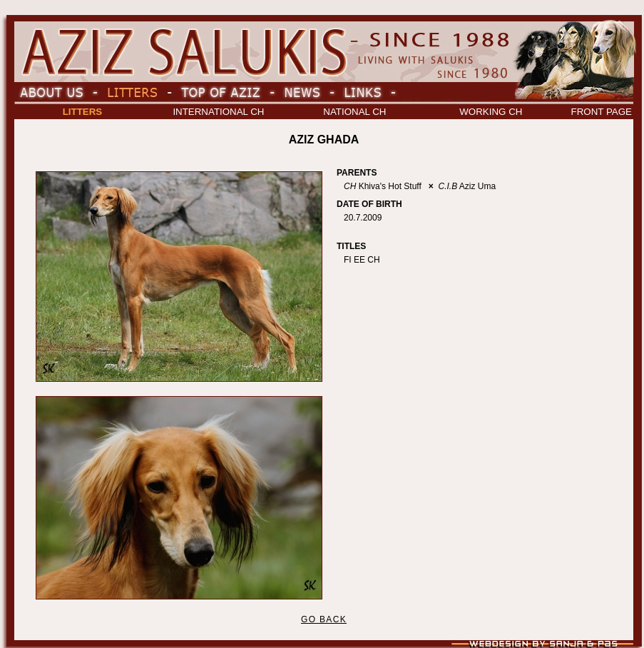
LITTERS (83, 112)
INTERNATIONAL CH (218, 112)
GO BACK (324, 619)
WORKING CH (491, 112)
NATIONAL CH (354, 112)
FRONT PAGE (602, 112)
